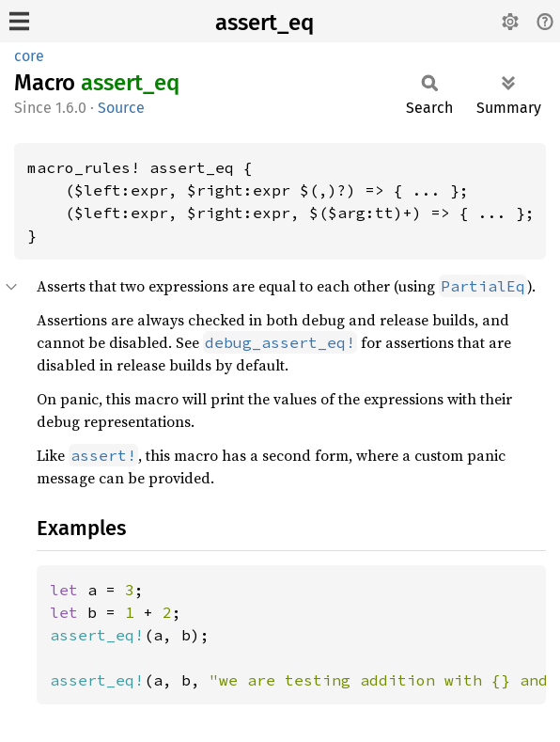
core (29, 56)
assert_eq (264, 23)
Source (121, 108)
